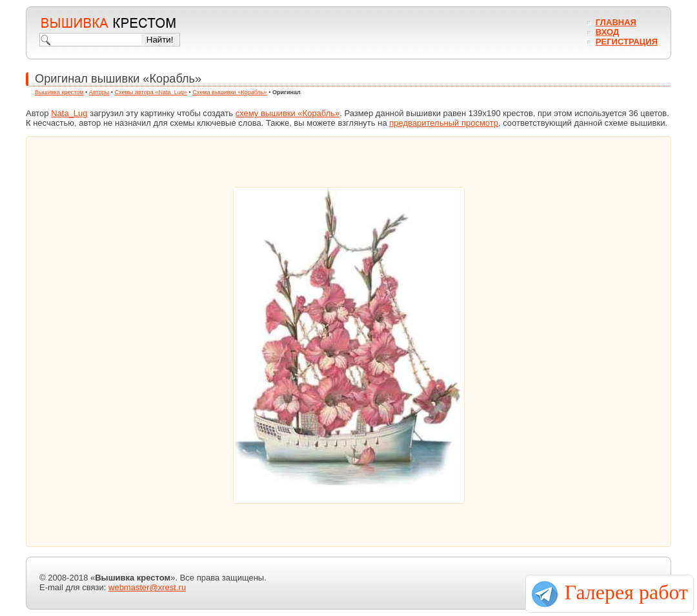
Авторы (99, 92)
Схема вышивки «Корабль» (230, 92)
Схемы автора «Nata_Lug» (151, 92)
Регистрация (627, 42)
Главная (616, 22)
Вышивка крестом (59, 92)
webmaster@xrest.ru (147, 587)
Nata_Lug (69, 113)
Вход (607, 32)
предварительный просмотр (444, 123)
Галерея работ (626, 592)
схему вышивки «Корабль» (288, 113)
